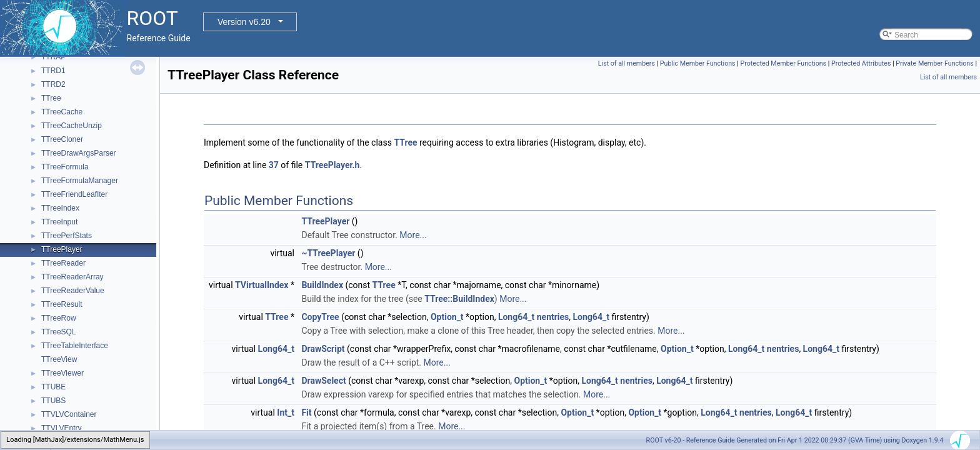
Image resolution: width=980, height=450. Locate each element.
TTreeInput (59, 222)
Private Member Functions (934, 63)
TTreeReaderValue (73, 291)
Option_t (447, 317)
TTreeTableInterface (75, 346)
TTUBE (53, 387)
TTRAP (53, 57)
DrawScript (323, 349)
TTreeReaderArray (72, 277)
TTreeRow (59, 318)
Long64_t (516, 317)
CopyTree (320, 317)
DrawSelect (323, 381)
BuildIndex (322, 285)
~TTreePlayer (328, 253)
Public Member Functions (698, 63)
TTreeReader (63, 263)
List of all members (627, 63)
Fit (306, 412)
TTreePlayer (62, 249)
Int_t (286, 412)
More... (413, 235)
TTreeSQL (59, 332)
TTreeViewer (62, 373)
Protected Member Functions (784, 63)
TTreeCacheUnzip (72, 126)
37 (274, 165)
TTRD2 (53, 84)
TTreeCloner (62, 139)
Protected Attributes (861, 63)
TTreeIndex (60, 208)
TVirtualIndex (262, 285)
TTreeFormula (65, 167)
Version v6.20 (244, 22)
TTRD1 (53, 71)
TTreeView (59, 359)
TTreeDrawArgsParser (79, 153)
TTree (51, 98)
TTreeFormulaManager (80, 181)
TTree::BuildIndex (459, 299)
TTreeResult (62, 304)
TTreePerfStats (67, 236)
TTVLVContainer (69, 414)
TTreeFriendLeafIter (74, 194)
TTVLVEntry (61, 428)
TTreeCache (62, 112)
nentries (553, 317)
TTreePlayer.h (332, 165)
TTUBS (53, 401)
